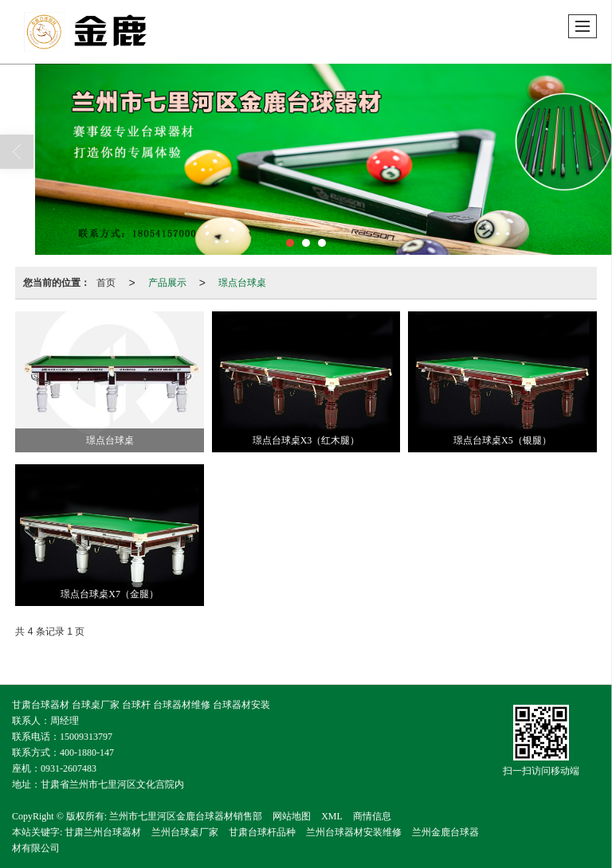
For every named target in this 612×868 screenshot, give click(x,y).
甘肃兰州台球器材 (103, 832)
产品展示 (167, 283)
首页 (106, 283)
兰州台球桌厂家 (185, 832)
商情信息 (372, 816)
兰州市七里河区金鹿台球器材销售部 (186, 816)
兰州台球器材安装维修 (354, 832)
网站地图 (292, 816)
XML (332, 816)
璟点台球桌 (242, 283)
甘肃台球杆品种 (262, 832)
